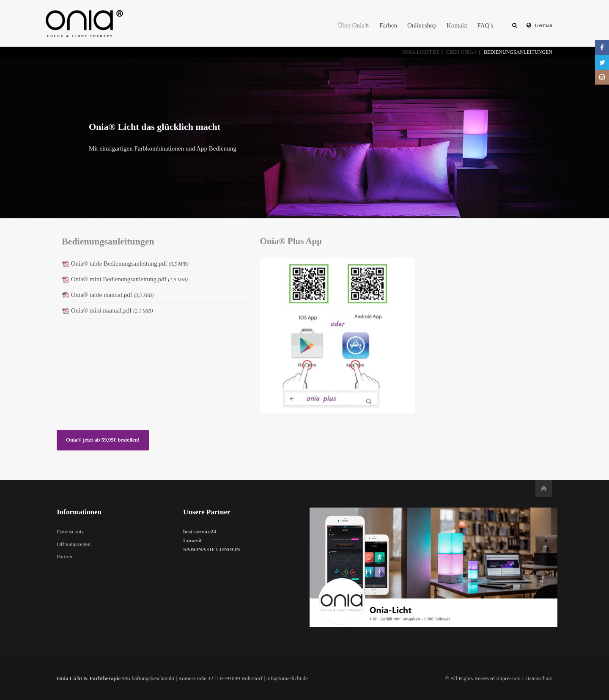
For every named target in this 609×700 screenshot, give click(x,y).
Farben (388, 25)
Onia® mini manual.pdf (112, 310)
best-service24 (200, 531)
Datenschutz (70, 531)
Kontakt (457, 25)
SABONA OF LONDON (212, 549)
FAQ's (485, 25)
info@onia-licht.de (287, 678)
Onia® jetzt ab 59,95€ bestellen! (103, 440)
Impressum (508, 678)
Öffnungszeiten (74, 544)
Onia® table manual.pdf (112, 295)
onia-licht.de (421, 52)
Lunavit (192, 540)
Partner (65, 556)
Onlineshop (422, 25)
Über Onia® (354, 25)
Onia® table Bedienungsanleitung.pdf (130, 264)
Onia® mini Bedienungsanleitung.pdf (129, 279)
